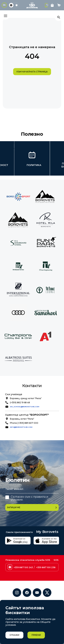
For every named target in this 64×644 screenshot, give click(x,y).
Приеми (36, 635)
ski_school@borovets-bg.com (25, 407)
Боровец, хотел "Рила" (22, 419)
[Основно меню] (5, 16)
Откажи (14, 635)
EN (4, 5)
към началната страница (32, 72)
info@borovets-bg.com (21, 427)
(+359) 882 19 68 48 (20, 402)
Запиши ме (32, 507)
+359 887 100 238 (46, 585)
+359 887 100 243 (23, 585)
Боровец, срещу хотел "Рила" (26, 398)
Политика (34, 165)
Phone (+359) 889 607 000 (24, 423)
